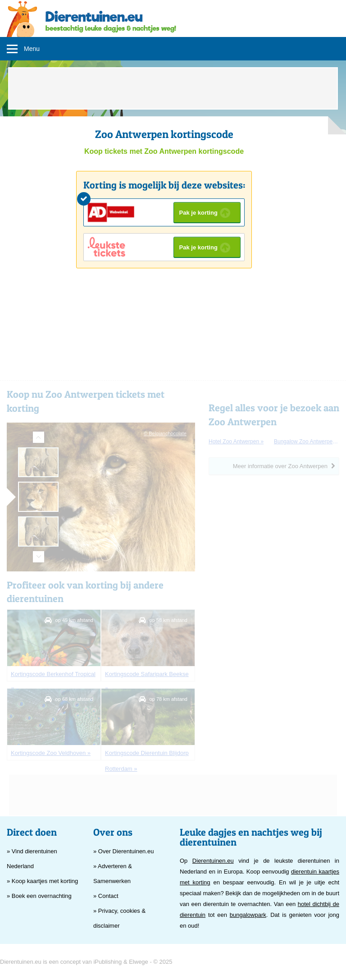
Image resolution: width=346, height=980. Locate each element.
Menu (32, 49)
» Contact (106, 896)
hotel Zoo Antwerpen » (236, 442)
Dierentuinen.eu (213, 861)
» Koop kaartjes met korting (42, 881)
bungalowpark (248, 915)
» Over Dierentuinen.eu (123, 851)
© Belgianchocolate (165, 433)
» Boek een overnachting (39, 896)
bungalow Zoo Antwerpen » (307, 442)
